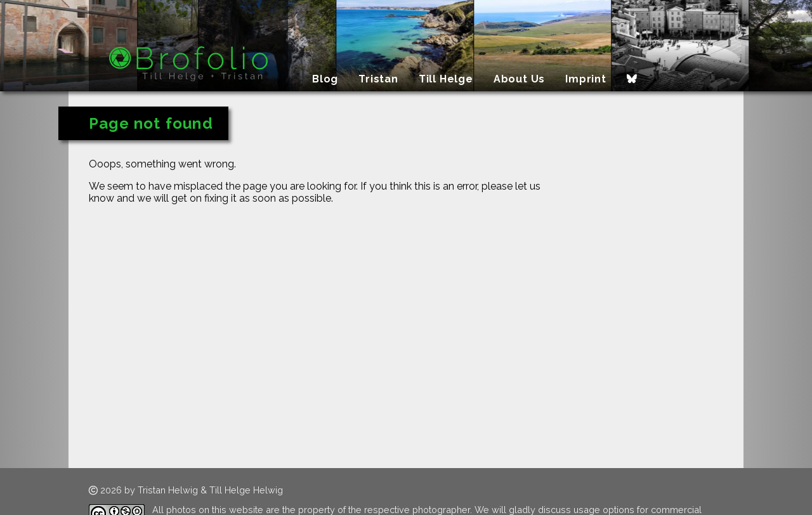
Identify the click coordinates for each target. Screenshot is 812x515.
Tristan (378, 79)
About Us (519, 79)
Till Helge (446, 79)
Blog (325, 79)
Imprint (586, 79)
